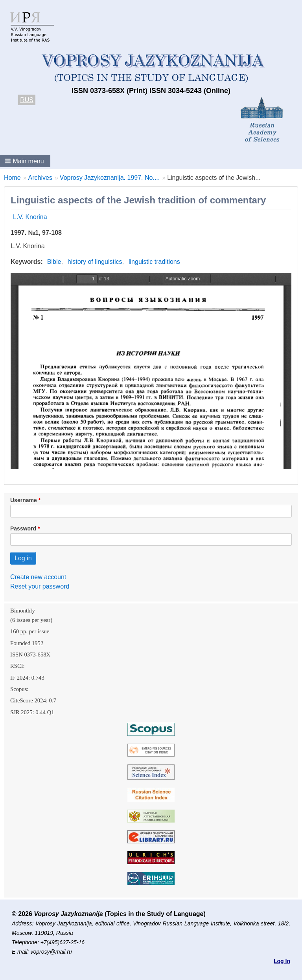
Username (24, 500)
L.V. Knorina (30, 217)
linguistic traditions (154, 262)
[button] (25, 161)
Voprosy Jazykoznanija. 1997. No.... (110, 178)
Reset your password (40, 586)
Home (12, 178)
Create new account (38, 577)
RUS (27, 100)
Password (23, 528)
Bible (54, 262)
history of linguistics (95, 262)
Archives (40, 178)
